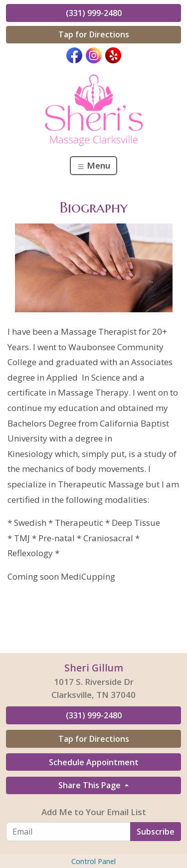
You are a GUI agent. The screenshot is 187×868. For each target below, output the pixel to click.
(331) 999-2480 (94, 13)
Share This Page (91, 785)
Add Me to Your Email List (94, 812)
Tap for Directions (94, 34)
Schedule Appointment (94, 762)
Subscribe (156, 832)
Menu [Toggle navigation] (93, 165)
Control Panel (93, 861)
